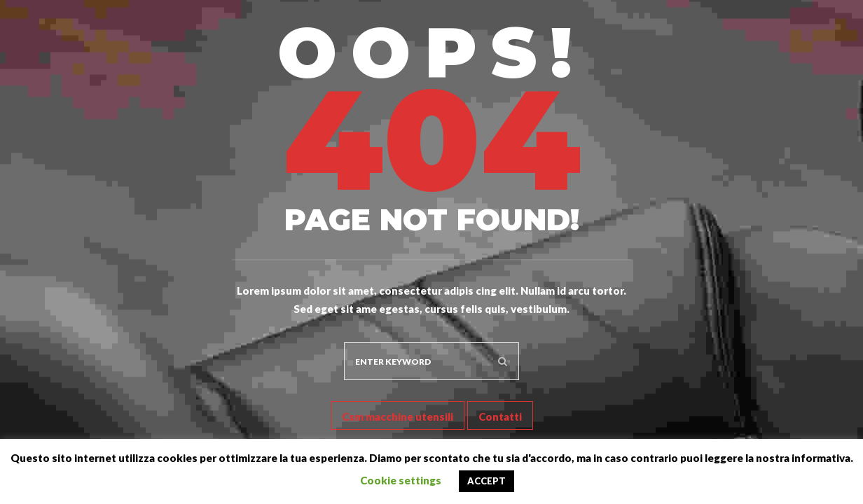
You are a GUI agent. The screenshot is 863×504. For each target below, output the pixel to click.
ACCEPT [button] (486, 481)
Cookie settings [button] (401, 480)
